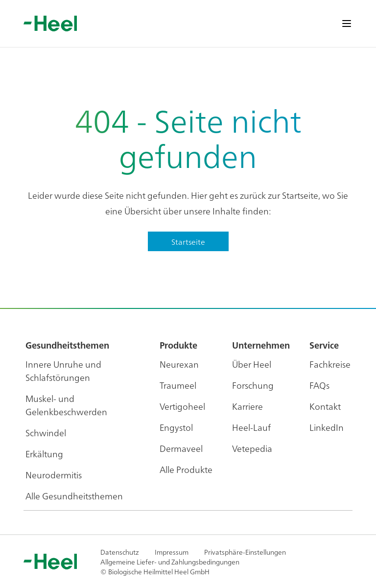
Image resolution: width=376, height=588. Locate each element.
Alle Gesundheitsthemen (74, 496)
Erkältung (44, 454)
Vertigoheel (182, 406)
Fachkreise (330, 364)
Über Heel (252, 364)
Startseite (188, 241)
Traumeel (178, 385)
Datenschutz (120, 552)
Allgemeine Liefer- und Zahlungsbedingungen (170, 562)
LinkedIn (327, 427)
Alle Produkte (186, 469)
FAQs (319, 385)
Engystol (176, 427)
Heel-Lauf (251, 427)
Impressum (172, 552)
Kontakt (325, 406)
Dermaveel (181, 448)
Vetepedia (252, 448)
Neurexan (179, 364)
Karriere (247, 406)
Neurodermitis (54, 475)
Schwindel (46, 433)
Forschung (253, 385)
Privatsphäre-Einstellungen (245, 552)
